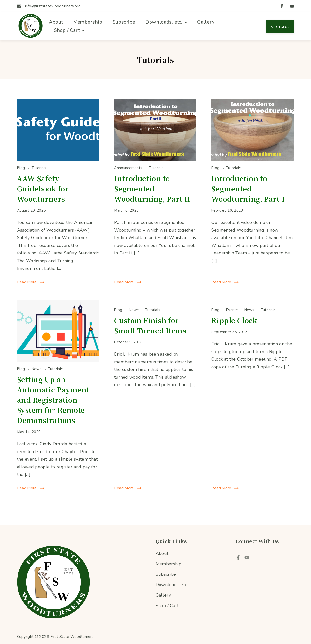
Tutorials (39, 168)
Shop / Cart (69, 30)
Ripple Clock (234, 320)
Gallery (206, 22)
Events (232, 310)
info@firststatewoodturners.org (53, 6)
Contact (280, 26)
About (56, 22)
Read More (27, 282)
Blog (22, 168)
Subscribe (124, 22)
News (37, 369)
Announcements (129, 168)
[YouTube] (292, 6)
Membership (88, 22)
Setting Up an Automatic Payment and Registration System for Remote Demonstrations (53, 400)
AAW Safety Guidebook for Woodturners (43, 189)
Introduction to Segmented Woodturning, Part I (248, 189)
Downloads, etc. (166, 22)
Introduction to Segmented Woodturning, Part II (152, 189)
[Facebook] (282, 6)
